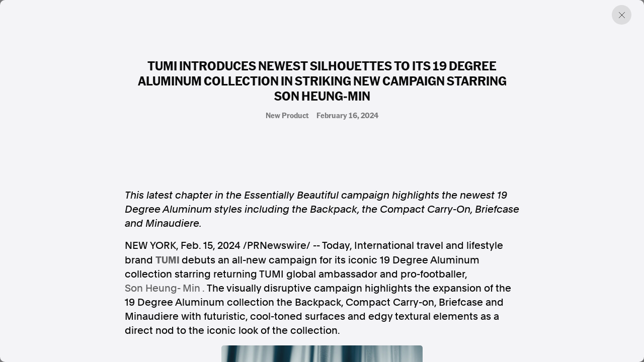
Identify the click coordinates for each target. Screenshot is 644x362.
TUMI (168, 259)
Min (191, 288)
